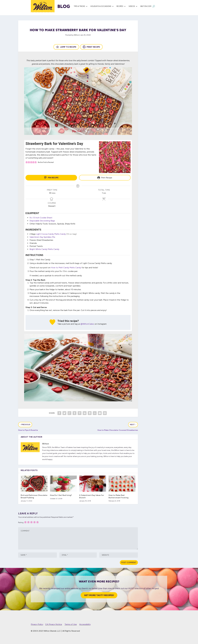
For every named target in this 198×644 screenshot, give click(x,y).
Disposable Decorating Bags (42, 220)
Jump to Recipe (66, 47)
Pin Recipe (51, 178)
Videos (132, 6)
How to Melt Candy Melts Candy (66, 267)
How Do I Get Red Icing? (61, 495)
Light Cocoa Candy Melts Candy (51, 233)
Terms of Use (71, 624)
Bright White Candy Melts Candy (44, 249)
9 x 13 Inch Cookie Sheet (41, 217)
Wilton (77, 35)
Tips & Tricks (79, 6)
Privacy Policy (37, 624)
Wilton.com (146, 6)
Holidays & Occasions (101, 6)
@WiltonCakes (87, 323)
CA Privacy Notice (54, 624)
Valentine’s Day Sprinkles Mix (42, 237)
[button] (27, 162)
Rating (21, 522)
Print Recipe (91, 47)
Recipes (120, 6)
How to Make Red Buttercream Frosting (119, 496)
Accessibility (85, 624)
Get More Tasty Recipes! (99, 595)
